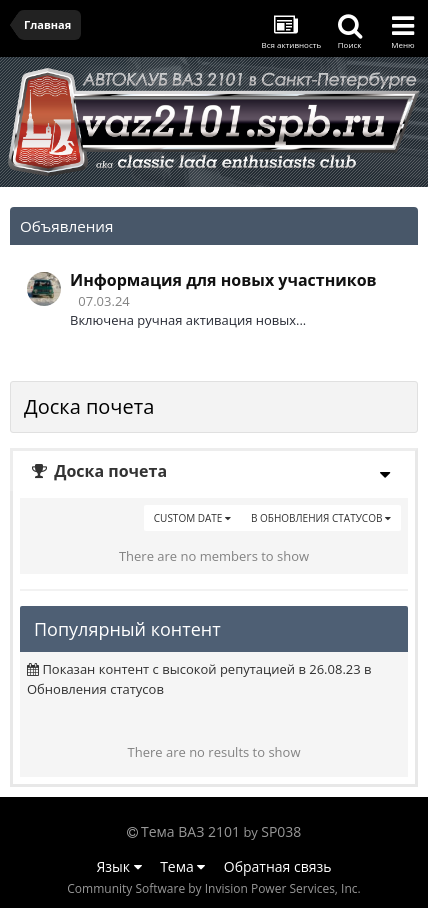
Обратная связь (278, 866)
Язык (119, 866)
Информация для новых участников (223, 280)
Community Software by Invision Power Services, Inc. (213, 888)
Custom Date (192, 518)
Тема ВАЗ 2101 (190, 831)
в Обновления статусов (321, 518)
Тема (182, 866)
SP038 (281, 831)
